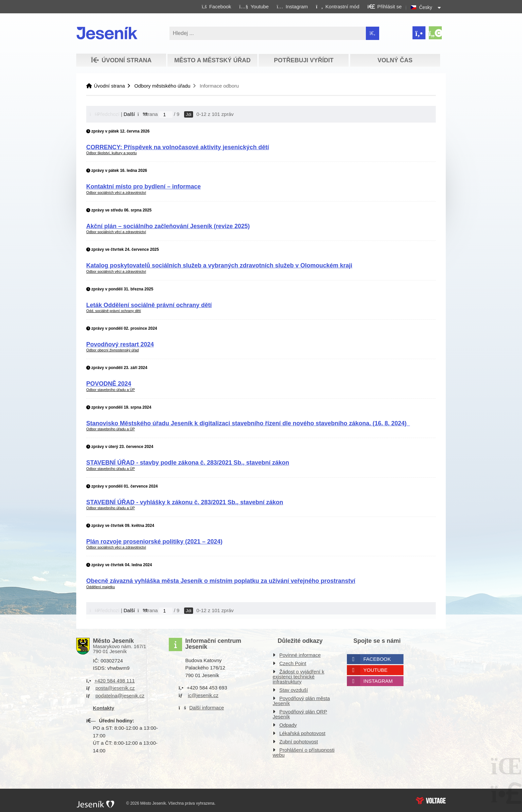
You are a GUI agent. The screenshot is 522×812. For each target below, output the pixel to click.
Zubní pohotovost (299, 742)
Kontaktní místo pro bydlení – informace (143, 187)
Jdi (189, 114)
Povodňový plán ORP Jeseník (300, 714)
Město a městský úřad (212, 60)
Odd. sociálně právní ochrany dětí (114, 311)
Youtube (376, 670)
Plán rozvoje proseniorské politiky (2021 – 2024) (154, 542)
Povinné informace (300, 655)
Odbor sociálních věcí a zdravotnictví (116, 193)
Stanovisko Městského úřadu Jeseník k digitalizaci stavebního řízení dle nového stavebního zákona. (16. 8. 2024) (248, 423)
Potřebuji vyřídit (304, 60)
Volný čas (395, 60)
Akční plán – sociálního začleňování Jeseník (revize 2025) (168, 226)
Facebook (377, 659)
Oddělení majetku (101, 587)
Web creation (431, 801)
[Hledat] (373, 33)
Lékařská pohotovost (302, 733)
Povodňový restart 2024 (120, 344)
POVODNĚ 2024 (109, 384)
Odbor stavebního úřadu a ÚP (111, 390)
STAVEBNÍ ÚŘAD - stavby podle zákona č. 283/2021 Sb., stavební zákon (188, 463)
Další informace (207, 708)
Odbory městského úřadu (162, 86)
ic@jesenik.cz (203, 695)
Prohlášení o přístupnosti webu (304, 752)
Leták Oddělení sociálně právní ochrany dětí (149, 305)
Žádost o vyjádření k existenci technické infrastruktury (298, 677)
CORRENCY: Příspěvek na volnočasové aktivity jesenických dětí (178, 147)
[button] (337, 6)
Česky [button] (426, 7)
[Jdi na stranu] (166, 115)
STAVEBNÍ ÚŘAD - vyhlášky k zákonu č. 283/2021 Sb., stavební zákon (185, 502)
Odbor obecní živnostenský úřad (113, 350)
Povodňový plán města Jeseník (301, 701)
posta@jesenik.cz (115, 688)
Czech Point (293, 663)
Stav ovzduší (294, 690)
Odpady (288, 725)
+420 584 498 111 (114, 681)
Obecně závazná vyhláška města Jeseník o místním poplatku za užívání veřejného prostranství (221, 581)
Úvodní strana (107, 33)
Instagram (378, 681)
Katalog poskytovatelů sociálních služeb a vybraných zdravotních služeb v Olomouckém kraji (219, 265)
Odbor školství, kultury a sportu (112, 153)
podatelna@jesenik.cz (120, 696)
